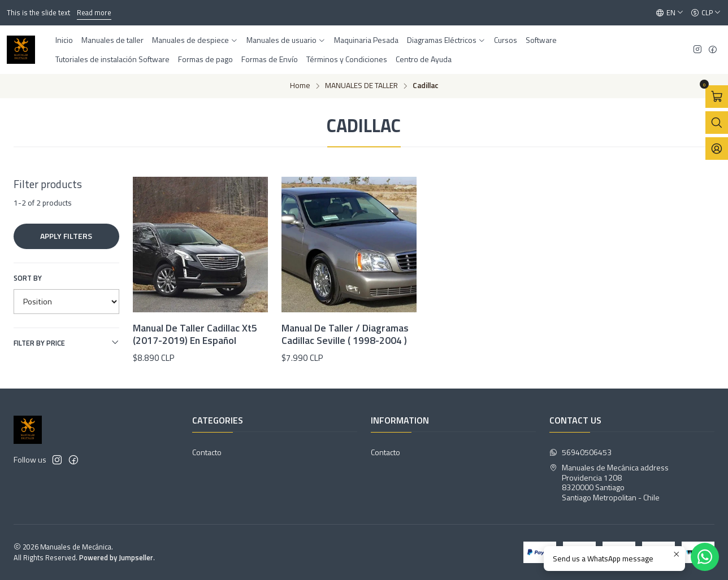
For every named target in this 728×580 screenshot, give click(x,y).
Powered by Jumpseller (116, 557)
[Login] (717, 149)
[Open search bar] (717, 123)
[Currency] (706, 13)
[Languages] (670, 13)
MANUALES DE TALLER (361, 86)
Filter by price (66, 343)
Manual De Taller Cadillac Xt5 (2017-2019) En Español (195, 334)
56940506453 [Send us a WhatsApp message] (580, 452)
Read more (94, 12)
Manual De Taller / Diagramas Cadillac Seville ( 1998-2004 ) (345, 334)
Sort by (28, 278)
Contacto (207, 452)
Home (300, 86)
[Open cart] (717, 97)
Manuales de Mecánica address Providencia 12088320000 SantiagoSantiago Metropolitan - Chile (609, 482)
